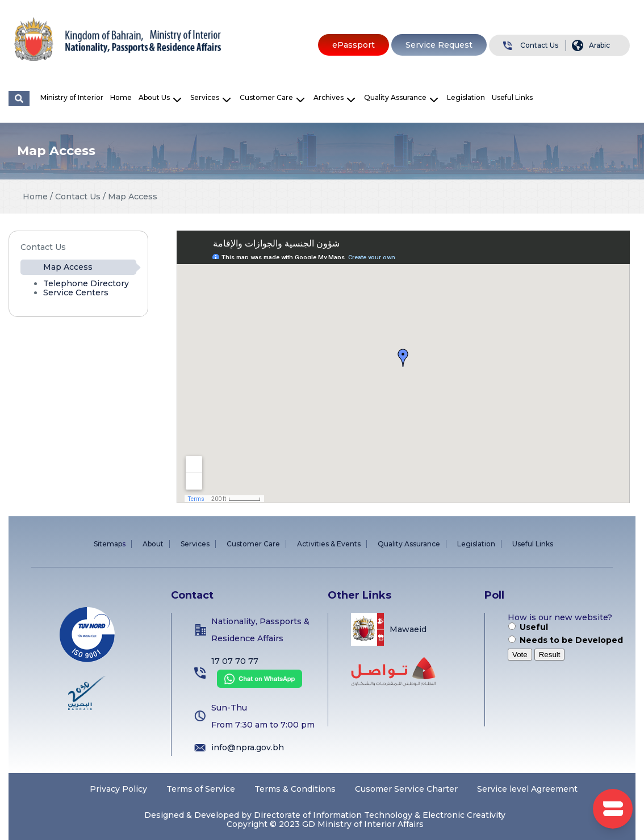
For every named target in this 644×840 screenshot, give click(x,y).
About (153, 544)
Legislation (466, 97)
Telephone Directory (86, 283)
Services (205, 97)
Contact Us (539, 45)
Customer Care (266, 97)
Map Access (68, 267)
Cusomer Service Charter (406, 789)
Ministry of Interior (72, 97)
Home (121, 97)
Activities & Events (329, 544)
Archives (329, 97)
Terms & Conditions (295, 789)
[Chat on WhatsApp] (257, 685)
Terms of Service (201, 789)
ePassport (354, 45)
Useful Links (512, 97)
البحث (19, 99)
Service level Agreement (527, 789)
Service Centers (76, 292)
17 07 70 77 (235, 661)
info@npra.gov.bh (248, 747)
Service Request (439, 45)
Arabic (599, 45)
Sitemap (108, 544)
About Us (154, 97)
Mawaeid (408, 629)
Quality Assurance (395, 97)
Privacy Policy (118, 789)
